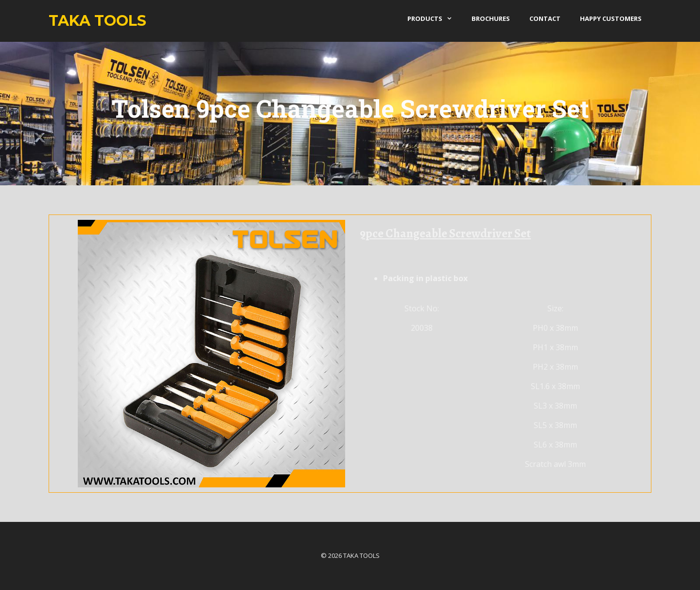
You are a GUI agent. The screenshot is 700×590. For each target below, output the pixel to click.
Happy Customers (611, 18)
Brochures (491, 18)
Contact (545, 18)
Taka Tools (97, 21)
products (435, 18)
